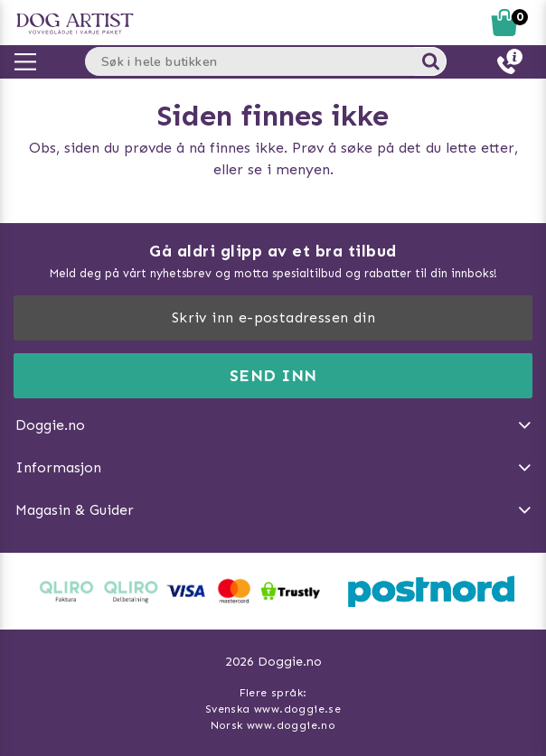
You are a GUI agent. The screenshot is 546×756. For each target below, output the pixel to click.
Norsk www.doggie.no (273, 725)
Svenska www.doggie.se (273, 709)
